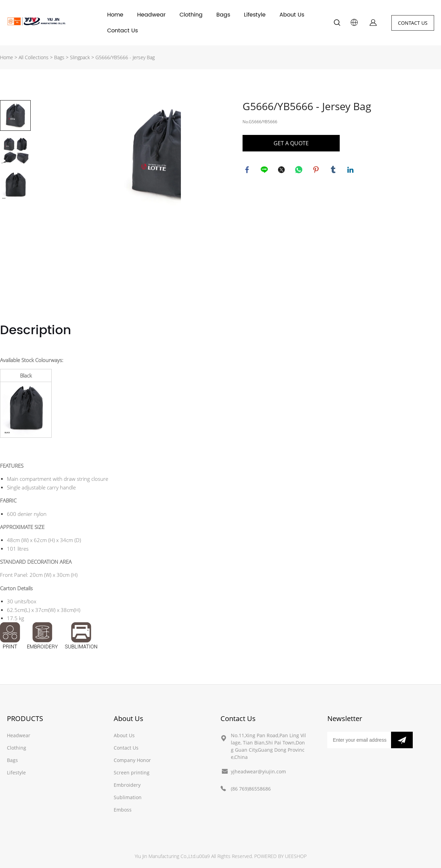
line (265, 170)
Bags (223, 15)
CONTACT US (413, 23)
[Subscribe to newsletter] (402, 740)
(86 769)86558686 (251, 789)
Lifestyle (255, 15)
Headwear (151, 15)
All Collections (34, 57)
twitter (282, 170)
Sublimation (128, 797)
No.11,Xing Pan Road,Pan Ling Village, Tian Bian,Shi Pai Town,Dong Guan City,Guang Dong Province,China (268, 746)
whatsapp (299, 170)
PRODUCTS (25, 718)
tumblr (334, 170)
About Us (292, 15)
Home (115, 15)
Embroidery (127, 785)
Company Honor (132, 760)
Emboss (123, 810)
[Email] (359, 740)
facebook (248, 170)
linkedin (351, 170)
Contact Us (122, 31)
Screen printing (132, 772)
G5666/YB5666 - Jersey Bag (125, 57)
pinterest (317, 170)
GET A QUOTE (291, 143)
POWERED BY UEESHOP (280, 856)
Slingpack (80, 57)
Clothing (191, 15)
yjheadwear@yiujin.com (258, 771)
